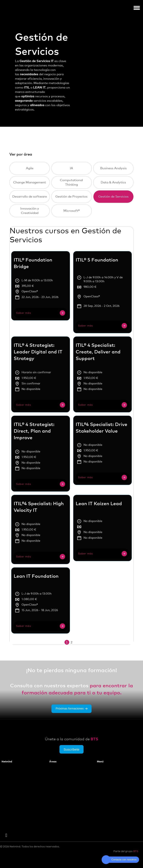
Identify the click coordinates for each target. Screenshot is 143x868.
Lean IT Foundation (36, 576)
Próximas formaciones (71, 712)
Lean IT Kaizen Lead (99, 504)
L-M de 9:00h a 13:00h (37, 281)
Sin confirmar (31, 384)
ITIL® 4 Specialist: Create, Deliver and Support (98, 352)
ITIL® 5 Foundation (97, 260)
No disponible (31, 389)
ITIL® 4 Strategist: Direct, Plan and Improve (34, 431)
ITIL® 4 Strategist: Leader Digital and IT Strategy (38, 352)
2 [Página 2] (71, 642)
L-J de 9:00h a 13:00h (37, 594)
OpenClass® (30, 292)
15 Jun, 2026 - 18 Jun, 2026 (40, 610)
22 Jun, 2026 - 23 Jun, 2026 (40, 297)
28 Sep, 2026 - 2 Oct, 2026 (101, 306)
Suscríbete (71, 752)
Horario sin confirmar (36, 372)
